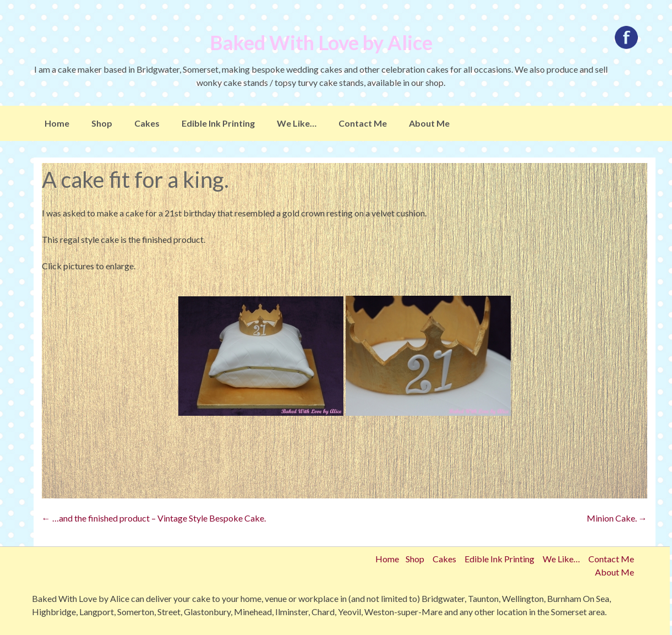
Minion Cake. (617, 518)
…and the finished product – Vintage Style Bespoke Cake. (154, 518)
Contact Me (363, 123)
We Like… (297, 123)
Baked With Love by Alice (321, 42)
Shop (102, 123)
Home (57, 123)
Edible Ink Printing (218, 123)
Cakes (147, 123)
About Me (429, 123)
